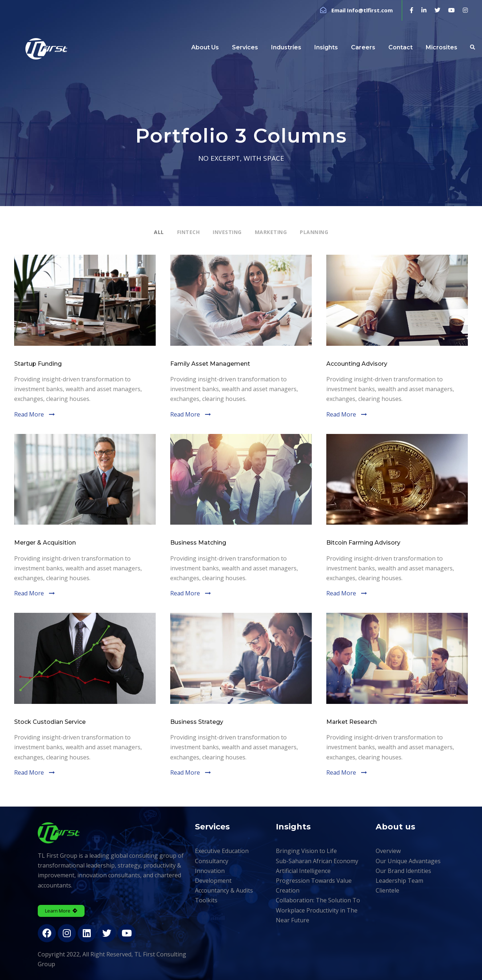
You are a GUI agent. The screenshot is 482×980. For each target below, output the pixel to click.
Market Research (352, 722)
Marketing (271, 232)
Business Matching (198, 543)
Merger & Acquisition (45, 543)
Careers (363, 47)
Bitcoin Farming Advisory (363, 543)
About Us (205, 47)
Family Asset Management (210, 364)
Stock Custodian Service (50, 722)
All (159, 232)
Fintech (189, 232)
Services (245, 47)
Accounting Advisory (357, 364)
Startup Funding (38, 364)
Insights (326, 47)
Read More (29, 414)
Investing (227, 232)
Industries (286, 47)
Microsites (442, 47)
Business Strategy (197, 722)
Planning (314, 232)
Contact (401, 47)
